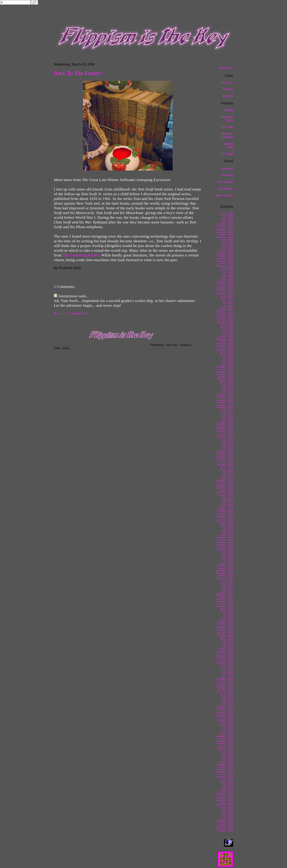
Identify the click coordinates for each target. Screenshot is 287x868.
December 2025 (225, 829)
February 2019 (225, 635)
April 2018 (227, 611)
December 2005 (225, 261)
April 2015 (227, 526)
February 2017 (225, 578)
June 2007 (227, 303)
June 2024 (227, 786)
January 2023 (225, 746)
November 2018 (225, 628)
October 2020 (225, 682)
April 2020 (227, 668)
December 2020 (225, 687)
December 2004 (225, 233)
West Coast (225, 196)
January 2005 (225, 235)
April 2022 (227, 725)
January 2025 (225, 803)
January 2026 (225, 831)
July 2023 (227, 760)
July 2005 (227, 249)
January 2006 (225, 263)
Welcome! (226, 68)
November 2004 (225, 230)
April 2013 (227, 469)
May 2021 (228, 699)
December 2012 (225, 460)
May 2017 (228, 585)
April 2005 (227, 242)
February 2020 (225, 663)
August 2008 (226, 337)
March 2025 (227, 808)
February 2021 (225, 692)
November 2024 (225, 798)
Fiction (227, 127)
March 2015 (227, 524)
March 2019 (227, 637)
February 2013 (225, 465)
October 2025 (225, 824)
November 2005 (225, 259)
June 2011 (227, 417)
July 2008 (227, 334)
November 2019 (225, 656)
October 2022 (225, 739)
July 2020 (227, 675)
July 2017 (227, 590)
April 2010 (227, 384)
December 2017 (225, 602)
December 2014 (225, 517)
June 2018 (227, 616)
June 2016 (227, 559)
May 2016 (228, 557)
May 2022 (228, 727)
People (228, 89)
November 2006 (225, 287)
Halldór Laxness (227, 136)
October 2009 (225, 370)
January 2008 (225, 320)
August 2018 (226, 621)
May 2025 (228, 812)
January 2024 (225, 774)
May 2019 (228, 642)
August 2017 (226, 592)
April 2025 (227, 810)
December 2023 (225, 772)
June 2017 (227, 587)
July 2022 (227, 732)
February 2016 (225, 550)
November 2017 (225, 599)
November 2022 (225, 741)
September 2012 (224, 453)
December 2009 (225, 375)
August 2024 (226, 791)
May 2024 (228, 784)
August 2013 (226, 479)
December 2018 (225, 630)
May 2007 (228, 301)
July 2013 (227, 476)
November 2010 (225, 401)
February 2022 (225, 720)
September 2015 (224, 538)
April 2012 (227, 441)
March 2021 (227, 694)
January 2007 (225, 292)
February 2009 (225, 351)
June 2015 (227, 531)
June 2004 (227, 218)
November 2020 (225, 684)
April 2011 (227, 412)
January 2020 (225, 661)
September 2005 (224, 254)
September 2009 (224, 367)
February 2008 (225, 322)
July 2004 (227, 221)
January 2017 (225, 576)
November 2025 (225, 826)
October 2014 (225, 512)
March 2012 (227, 438)
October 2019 (225, 654)
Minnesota (225, 182)
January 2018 (225, 604)
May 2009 (228, 358)
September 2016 (224, 566)
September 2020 (224, 680)
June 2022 (227, 729)
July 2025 (227, 817)
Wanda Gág (229, 146)
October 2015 (225, 540)
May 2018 (228, 613)
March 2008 (227, 325)
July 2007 (227, 306)
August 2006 (226, 280)
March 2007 (227, 296)
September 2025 (224, 822)
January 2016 (225, 547)
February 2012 (225, 436)
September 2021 (224, 708)
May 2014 (228, 500)
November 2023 (225, 770)
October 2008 (225, 341)
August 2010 (226, 393)
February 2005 (225, 237)
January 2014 (225, 491)
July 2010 (227, 391)
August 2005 (226, 251)
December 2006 (225, 289)
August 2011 (226, 422)
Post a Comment (71, 313)
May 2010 (228, 386)
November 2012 (225, 457)
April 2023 (227, 753)
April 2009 (227, 355)
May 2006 (228, 273)
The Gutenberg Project (81, 255)
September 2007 (224, 311)
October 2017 (225, 597)
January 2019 (225, 632)
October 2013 (225, 483)
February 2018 (225, 606)
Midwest (227, 175)
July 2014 (227, 505)
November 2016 (225, 571)
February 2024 (225, 777)
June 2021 (227, 701)
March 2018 (227, 609)
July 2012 (227, 448)
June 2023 (227, 758)
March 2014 (227, 495)
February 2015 (225, 521)
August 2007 (226, 308)
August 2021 (226, 706)
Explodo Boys (227, 119)
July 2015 (227, 533)
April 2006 (227, 270)
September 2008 (224, 339)
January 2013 (225, 462)
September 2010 (224, 396)
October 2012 (225, 455)
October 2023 (225, 767)
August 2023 (226, 762)
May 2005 (228, 244)
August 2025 (226, 819)
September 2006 (224, 282)
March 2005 (227, 240)
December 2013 (225, 488)
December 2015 (225, 545)
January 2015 (225, 519)
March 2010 (227, 382)
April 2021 (227, 696)
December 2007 (225, 318)
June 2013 (227, 474)
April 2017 (227, 583)
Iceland (227, 169)
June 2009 (227, 360)
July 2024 (227, 788)
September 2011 (224, 424)
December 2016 (225, 573)
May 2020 (228, 670)
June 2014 (227, 502)
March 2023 (227, 751)
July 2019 (227, 647)
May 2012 (228, 443)
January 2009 (225, 349)
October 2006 (225, 285)
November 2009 (225, 372)
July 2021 (227, 703)
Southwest (225, 189)
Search (228, 96)
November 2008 (225, 344)
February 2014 (225, 493)
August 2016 (226, 564)
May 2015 (228, 528)
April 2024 (227, 782)
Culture (227, 83)
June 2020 (227, 673)
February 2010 (225, 379)
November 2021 (225, 713)
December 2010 (225, 403)
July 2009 (227, 363)
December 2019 (225, 658)
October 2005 (225, 256)
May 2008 (228, 329)
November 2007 (225, 315)
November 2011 (225, 429)
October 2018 (225, 625)
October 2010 (225, 398)
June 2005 (227, 247)
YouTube (227, 154)
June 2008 (227, 332)
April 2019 (227, 640)
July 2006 (227, 277)
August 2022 (226, 734)
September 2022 (224, 736)
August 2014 (226, 507)
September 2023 (224, 765)
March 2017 (227, 580)
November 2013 (225, 486)
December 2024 (225, 800)
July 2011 (227, 419)
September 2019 (224, 651)
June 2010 (227, 389)
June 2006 (227, 275)
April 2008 (227, 327)
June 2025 (227, 814)
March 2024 (227, 779)
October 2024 (225, 796)
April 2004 (227, 214)
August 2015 (226, 535)
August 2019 (226, 649)
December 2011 (225, 431)
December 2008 (225, 346)
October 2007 (225, 313)
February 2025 (225, 805)
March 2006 (227, 268)
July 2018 (227, 618)
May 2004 (228, 216)
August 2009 (226, 365)
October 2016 (225, 569)
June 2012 (227, 445)
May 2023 (228, 755)
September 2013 (224, 481)
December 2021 (225, 715)
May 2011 (228, 415)
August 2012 (226, 450)
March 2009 (227, 353)
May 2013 (228, 471)
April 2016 (227, 554)
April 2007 (227, 299)
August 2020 (226, 677)
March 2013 (227, 467)
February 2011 (225, 408)
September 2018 (224, 623)
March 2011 (227, 410)
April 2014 (227, 497)
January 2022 (225, 718)
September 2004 (224, 225)
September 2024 (224, 793)
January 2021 (225, 689)
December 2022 (225, 744)
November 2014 (225, 514)
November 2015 (225, 543)
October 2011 (225, 427)
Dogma (229, 110)
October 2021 (225, 710)
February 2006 (225, 266)
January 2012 (225, 434)
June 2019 (227, 644)
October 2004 (225, 228)
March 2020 (227, 666)
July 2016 (227, 561)
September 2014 (224, 509)
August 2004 (226, 223)
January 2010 (225, 377)
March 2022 (227, 722)
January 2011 (225, 405)
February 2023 (225, 748)
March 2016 (227, 552)
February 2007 (225, 294)
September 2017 (224, 595)
